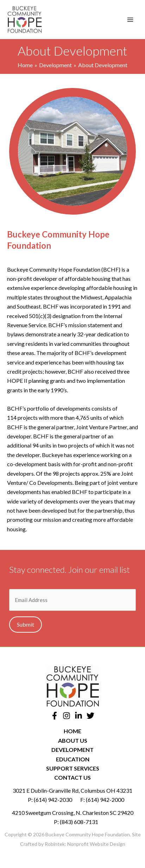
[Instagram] (67, 716)
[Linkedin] (78, 716)
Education (73, 759)
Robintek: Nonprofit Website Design (85, 844)
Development (72, 750)
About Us (73, 740)
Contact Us (72, 777)
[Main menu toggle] (130, 20)
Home (72, 731)
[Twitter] (90, 716)
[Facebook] (55, 716)
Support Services (73, 768)
